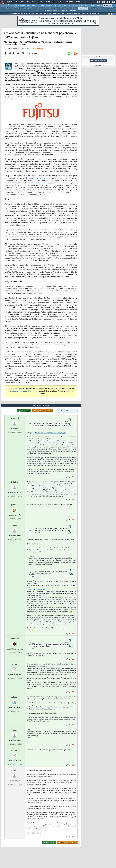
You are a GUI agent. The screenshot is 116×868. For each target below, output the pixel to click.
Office (93, 5)
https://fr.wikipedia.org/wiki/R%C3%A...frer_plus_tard (50, 433)
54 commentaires (38, 49)
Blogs (34, 2)
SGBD (87, 5)
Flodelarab (15, 639)
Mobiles (99, 5)
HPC (45, 8)
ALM (43, 5)
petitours (15, 664)
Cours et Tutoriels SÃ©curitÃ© (75, 14)
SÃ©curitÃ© (83, 8)
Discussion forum (98, 61)
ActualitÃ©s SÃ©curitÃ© (17, 14)
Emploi (61, 2)
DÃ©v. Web (63, 5)
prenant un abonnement (20, 391)
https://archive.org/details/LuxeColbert (38, 589)
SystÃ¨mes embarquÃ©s (97, 8)
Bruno (26, 48)
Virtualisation (111, 8)
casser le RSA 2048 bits (39, 178)
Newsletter (50, 2)
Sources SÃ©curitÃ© (93, 14)
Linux (24, 8)
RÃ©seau (67, 8)
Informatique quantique (51, 11)
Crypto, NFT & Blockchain (69, 11)
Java (56, 5)
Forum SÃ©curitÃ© (32, 14)
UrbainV (15, 482)
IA (38, 5)
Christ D (15, 770)
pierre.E (15, 505)
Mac (50, 8)
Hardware (39, 8)
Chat (41, 2)
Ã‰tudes (69, 2)
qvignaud (15, 418)
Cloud (34, 5)
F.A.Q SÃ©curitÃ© (45, 14)
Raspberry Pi (58, 8)
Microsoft (49, 5)
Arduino (31, 8)
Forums (10, 2)
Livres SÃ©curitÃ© (58, 14)
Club (84, 2)
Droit (78, 2)
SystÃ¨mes (107, 5)
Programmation (78, 5)
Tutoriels (20, 2)
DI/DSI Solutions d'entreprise (21, 5)
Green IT (75, 8)
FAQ (28, 2)
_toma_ (15, 525)
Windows (18, 8)
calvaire (15, 697)
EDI (70, 5)
